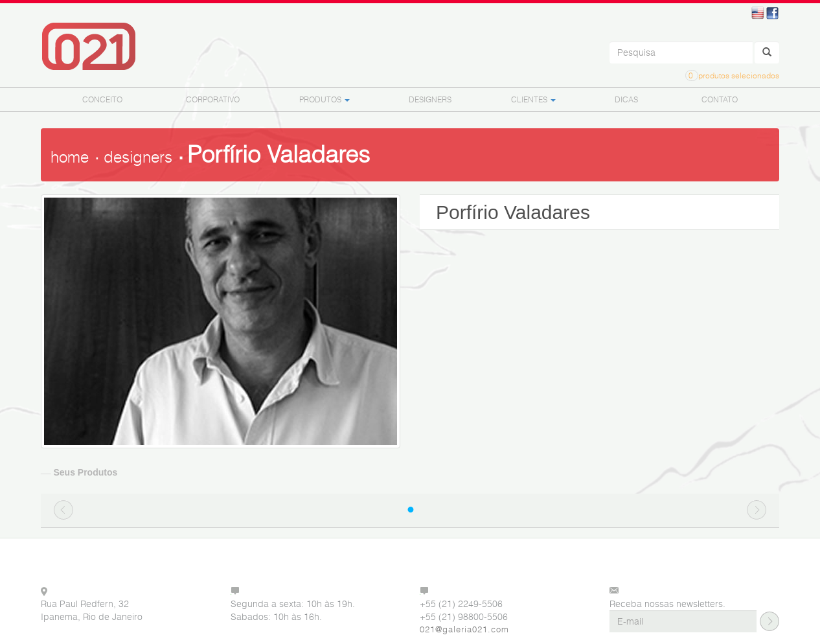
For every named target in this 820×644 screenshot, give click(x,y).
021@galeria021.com (464, 629)
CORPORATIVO (213, 99)
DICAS (626, 99)
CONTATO (720, 99)
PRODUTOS (325, 99)
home (70, 157)
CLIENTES (533, 99)
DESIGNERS (430, 99)
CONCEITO (102, 99)
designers (138, 157)
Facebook (773, 13)
